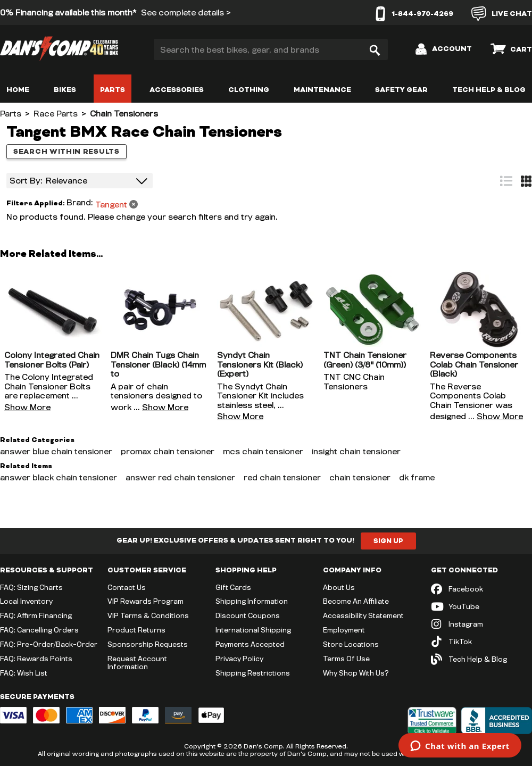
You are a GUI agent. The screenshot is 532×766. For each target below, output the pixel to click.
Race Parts (56, 114)
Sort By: (26, 181)
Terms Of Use (346, 659)
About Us (339, 587)
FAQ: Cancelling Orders (39, 630)
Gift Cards (233, 587)
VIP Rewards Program (146, 601)
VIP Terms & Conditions (148, 615)
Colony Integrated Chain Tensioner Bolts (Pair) (52, 360)
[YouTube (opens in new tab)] (481, 607)
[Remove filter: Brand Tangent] (102, 203)
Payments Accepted (250, 644)
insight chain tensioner (356, 451)
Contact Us (127, 587)
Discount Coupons (248, 615)
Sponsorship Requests (148, 644)
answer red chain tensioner (180, 477)
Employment (344, 630)
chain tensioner (360, 477)
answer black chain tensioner (59, 477)
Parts (11, 114)
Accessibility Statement (363, 615)
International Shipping (253, 630)
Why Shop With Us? (356, 673)
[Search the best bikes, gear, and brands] (271, 49)
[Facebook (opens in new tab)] (481, 589)
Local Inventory (26, 601)
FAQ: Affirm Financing (36, 615)
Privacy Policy (239, 659)
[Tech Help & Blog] (481, 659)
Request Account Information (137, 663)
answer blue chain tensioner (56, 451)
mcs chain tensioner (263, 451)
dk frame (417, 477)
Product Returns (136, 630)
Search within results (66, 152)
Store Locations (351, 644)
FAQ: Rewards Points (36, 659)
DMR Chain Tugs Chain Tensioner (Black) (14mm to (158, 364)
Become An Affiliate (356, 601)
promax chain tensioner (168, 451)
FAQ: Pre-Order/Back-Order (49, 644)
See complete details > (186, 13)
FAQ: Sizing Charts (31, 587)
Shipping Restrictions (253, 673)
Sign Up (388, 541)
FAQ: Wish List (24, 673)
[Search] (375, 49)
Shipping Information (252, 601)
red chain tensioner (282, 477)
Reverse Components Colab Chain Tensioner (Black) (474, 364)
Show (27, 407)
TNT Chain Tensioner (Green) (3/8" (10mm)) (365, 360)
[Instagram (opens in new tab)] (481, 624)
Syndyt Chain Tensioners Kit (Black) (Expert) (260, 364)
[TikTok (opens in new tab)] (481, 642)
